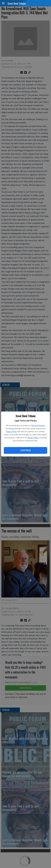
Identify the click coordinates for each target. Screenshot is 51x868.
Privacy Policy (11, 431)
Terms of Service (38, 425)
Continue (26, 450)
